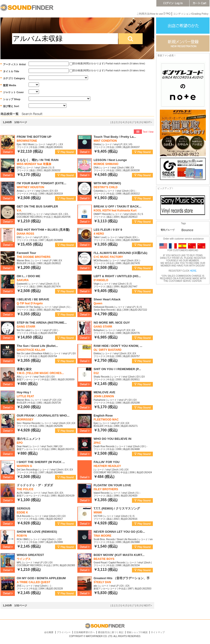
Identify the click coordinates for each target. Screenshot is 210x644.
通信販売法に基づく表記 (111, 632)
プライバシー (64, 632)
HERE (193, 271)
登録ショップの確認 (137, 632)
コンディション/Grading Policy (191, 14)
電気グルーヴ (167, 230)
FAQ (168, 13)
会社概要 (49, 632)
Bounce (187, 230)
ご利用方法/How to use (150, 14)
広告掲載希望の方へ (84, 632)
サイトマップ (158, 632)
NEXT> (148, 122)
